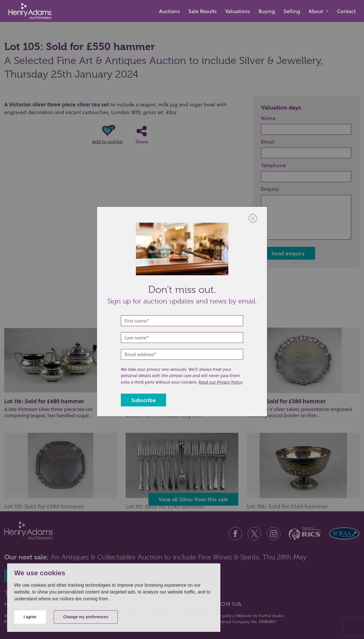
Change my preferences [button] (86, 617)
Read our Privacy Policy (220, 382)
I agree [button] (30, 617)
